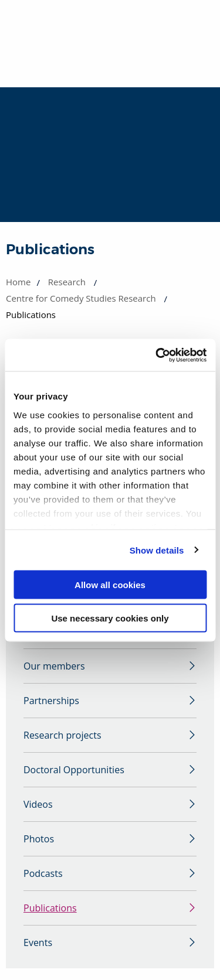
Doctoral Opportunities (74, 770)
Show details (157, 550)
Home (18, 282)
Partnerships (51, 701)
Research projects (62, 735)
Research (67, 282)
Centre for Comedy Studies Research (81, 298)
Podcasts (43, 873)
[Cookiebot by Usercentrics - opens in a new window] (157, 355)
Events (38, 943)
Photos (39, 839)
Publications (50, 908)
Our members (54, 666)
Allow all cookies (110, 585)
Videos (38, 804)
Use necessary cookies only (110, 618)
